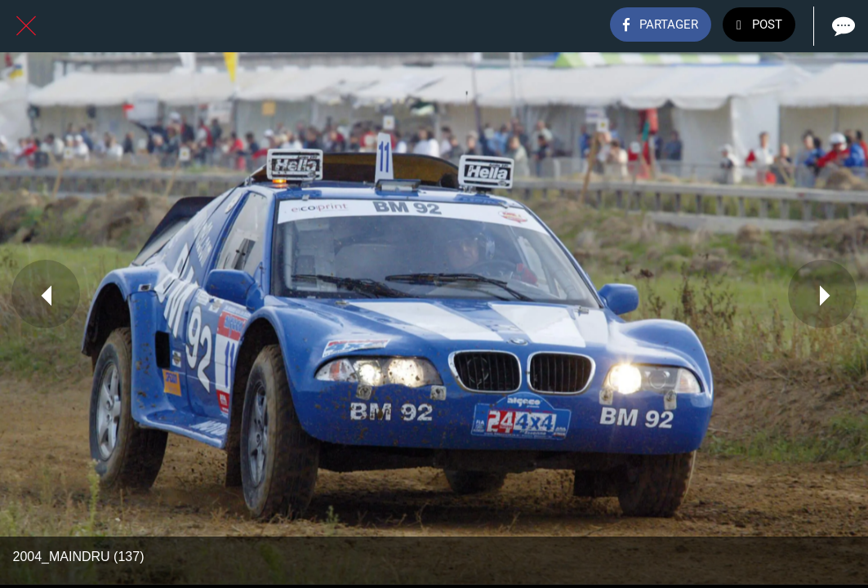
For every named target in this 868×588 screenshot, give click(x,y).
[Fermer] (26, 26)
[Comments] (842, 26)
